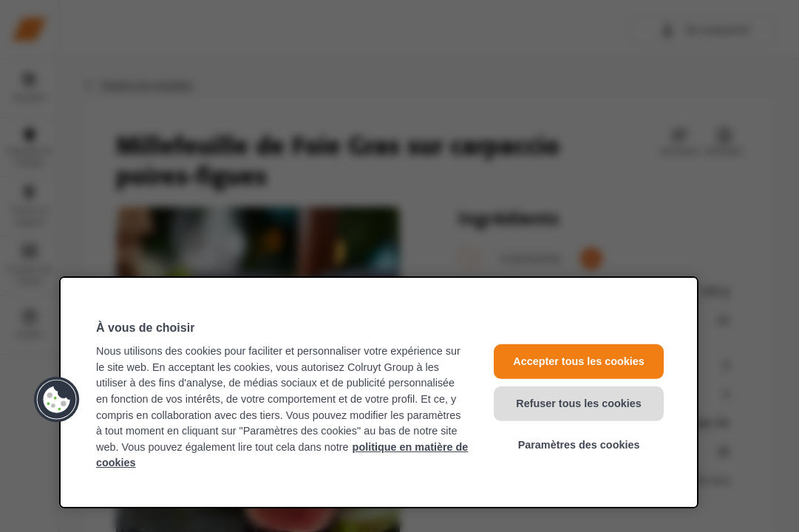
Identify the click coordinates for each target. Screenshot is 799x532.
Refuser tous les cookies (579, 403)
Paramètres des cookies (579, 445)
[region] (379, 392)
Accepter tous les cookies (579, 361)
